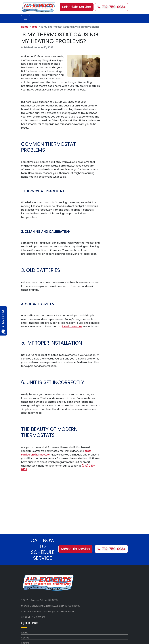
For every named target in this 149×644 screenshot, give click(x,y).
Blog (35, 27)
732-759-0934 (111, 7)
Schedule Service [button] (77, 7)
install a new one (72, 327)
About (24, 633)
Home (25, 27)
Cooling (25, 638)
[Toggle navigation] (25, 18)
